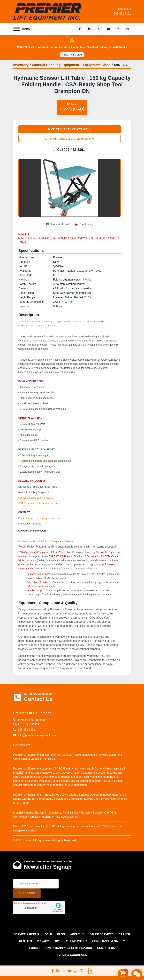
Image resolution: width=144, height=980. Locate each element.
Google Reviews (98, 755)
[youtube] (108, 29)
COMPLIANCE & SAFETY (108, 941)
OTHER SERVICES (101, 934)
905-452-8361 (122, 14)
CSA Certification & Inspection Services (39, 503)
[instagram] (127, 29)
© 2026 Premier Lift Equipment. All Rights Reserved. (45, 840)
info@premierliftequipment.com (37, 735)
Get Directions (22, 745)
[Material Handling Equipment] (56, 65)
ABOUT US (77, 934)
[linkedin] (89, 29)
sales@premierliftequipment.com (43, 518)
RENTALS (26, 941)
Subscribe (27, 893)
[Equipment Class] (97, 65)
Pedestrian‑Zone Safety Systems (36, 498)
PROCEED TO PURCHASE (70, 129)
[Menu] (17, 29)
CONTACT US (106, 948)
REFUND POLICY (76, 941)
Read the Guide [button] (72, 55)
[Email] (36, 884)
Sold (48, 934)
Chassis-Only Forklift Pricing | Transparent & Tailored (46, 541)
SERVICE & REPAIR (27, 934)
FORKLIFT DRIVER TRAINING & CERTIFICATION (61, 948)
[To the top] (91, 971)
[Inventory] (21, 65)
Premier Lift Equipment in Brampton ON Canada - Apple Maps (51, 755)
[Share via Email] (59, 224)
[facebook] (80, 29)
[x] (99, 29)
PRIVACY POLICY (48, 941)
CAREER (124, 934)
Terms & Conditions (72, 955)
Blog (61, 934)
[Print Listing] (84, 224)
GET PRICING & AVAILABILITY (70, 139)
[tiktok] (118, 29)
